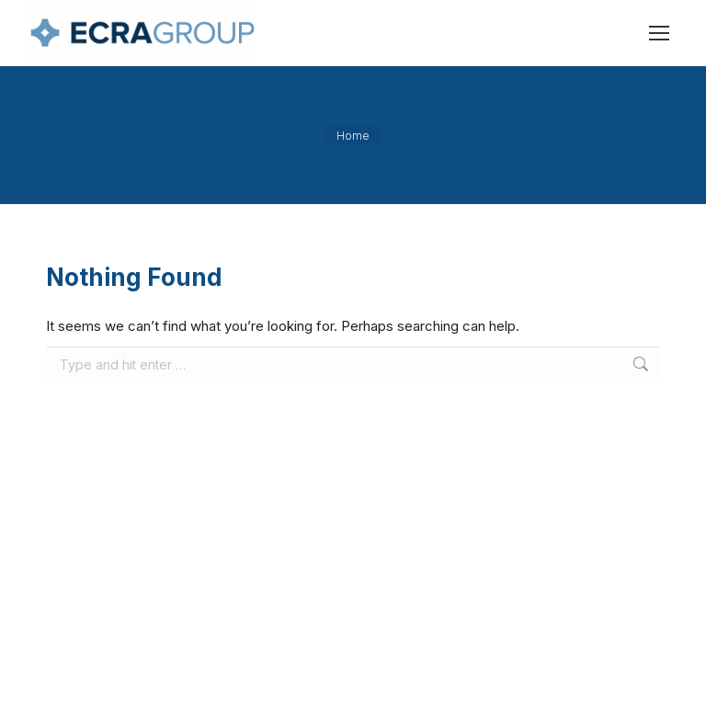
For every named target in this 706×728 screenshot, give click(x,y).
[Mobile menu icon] (659, 33)
